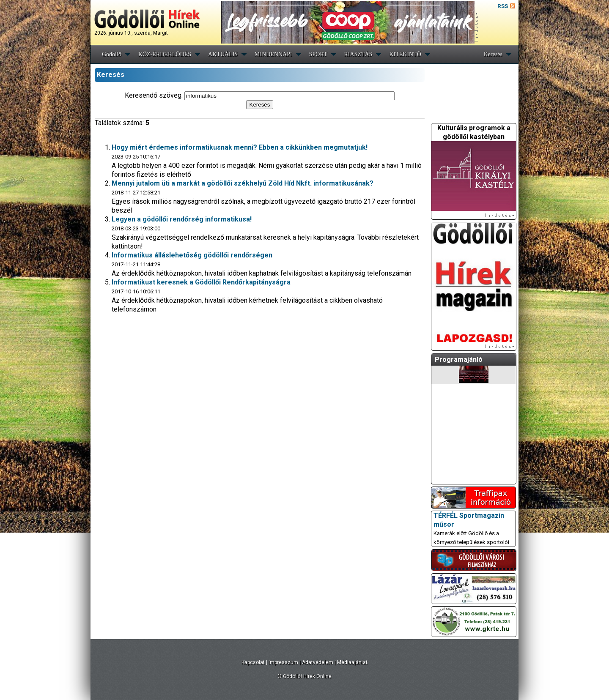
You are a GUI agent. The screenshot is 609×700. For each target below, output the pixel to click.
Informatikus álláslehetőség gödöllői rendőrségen (192, 255)
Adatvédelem (318, 662)
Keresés (493, 54)
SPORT (318, 54)
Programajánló (459, 360)
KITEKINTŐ (405, 54)
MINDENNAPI (273, 54)
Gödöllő (112, 54)
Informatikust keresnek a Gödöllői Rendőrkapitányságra (201, 282)
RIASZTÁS (358, 54)
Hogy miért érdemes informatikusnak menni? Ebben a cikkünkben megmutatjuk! (240, 147)
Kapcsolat (253, 662)
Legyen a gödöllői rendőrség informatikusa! (182, 219)
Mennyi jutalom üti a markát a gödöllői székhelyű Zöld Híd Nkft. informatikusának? (243, 183)
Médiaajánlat (352, 662)
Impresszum (283, 662)
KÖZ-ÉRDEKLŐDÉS (165, 54)
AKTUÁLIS (223, 54)
